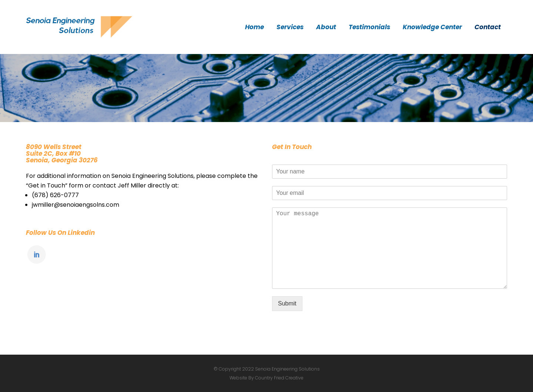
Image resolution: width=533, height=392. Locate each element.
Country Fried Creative (279, 378)
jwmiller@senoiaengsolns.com (76, 205)
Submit (287, 303)
